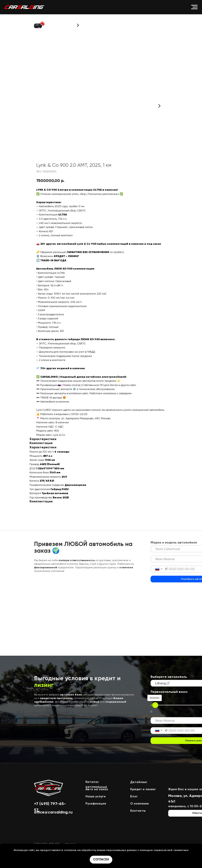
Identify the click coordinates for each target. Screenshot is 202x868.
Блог (134, 796)
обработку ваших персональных (104, 850)
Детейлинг (139, 782)
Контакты (138, 811)
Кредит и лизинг (143, 789)
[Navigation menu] (194, 7)
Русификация (96, 804)
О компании (139, 804)
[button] (39, 25)
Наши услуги (96, 796)
